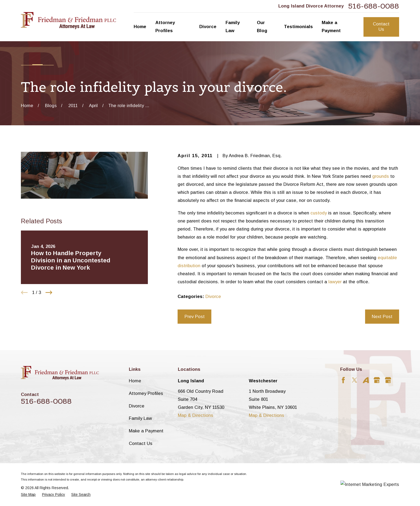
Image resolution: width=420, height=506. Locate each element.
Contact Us (381, 27)
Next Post (382, 317)
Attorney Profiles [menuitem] (165, 27)
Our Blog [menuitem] (262, 27)
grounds (381, 176)
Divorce (213, 297)
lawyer (335, 282)
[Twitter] (355, 380)
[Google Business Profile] (377, 380)
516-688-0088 (374, 6)
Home (135, 381)
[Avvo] (366, 380)
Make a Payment (146, 431)
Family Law (140, 418)
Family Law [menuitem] (233, 27)
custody (319, 213)
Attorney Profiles (146, 393)
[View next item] (49, 292)
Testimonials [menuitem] (298, 27)
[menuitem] (28, 495)
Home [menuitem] (140, 27)
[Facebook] (343, 380)
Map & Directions (196, 415)
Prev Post (195, 317)
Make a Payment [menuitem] (331, 27)
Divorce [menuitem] (208, 27)
